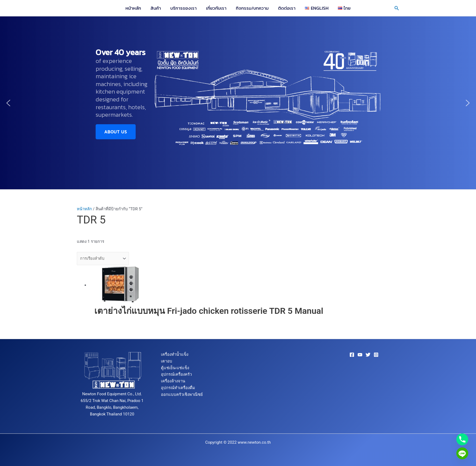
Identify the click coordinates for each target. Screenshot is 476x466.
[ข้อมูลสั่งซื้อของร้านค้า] (103, 259)
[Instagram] (376, 355)
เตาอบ (167, 361)
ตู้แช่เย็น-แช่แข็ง (175, 368)
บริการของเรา (184, 8)
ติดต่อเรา (286, 8)
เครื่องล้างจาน (173, 381)
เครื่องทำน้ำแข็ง (175, 354)
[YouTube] (360, 355)
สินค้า (156, 8)
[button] (397, 8)
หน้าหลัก (134, 8)
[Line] (462, 453)
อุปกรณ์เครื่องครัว (176, 374)
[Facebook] (352, 355)
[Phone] (462, 439)
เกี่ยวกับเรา (217, 8)
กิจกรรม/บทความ (252, 8)
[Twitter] (368, 355)
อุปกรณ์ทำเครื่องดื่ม (178, 388)
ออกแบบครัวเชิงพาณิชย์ (182, 394)
